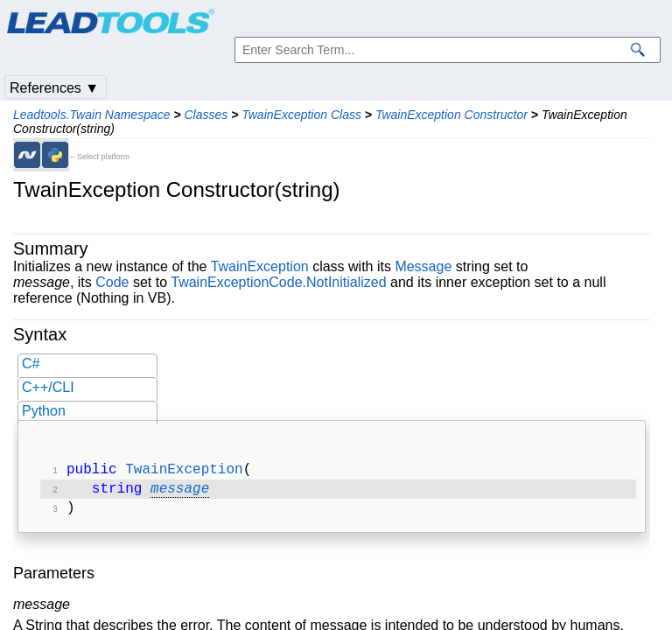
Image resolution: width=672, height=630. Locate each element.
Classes (206, 115)
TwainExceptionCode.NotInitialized (278, 282)
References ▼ (54, 88)
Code (112, 282)
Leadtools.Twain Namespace (92, 115)
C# (31, 364)
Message (423, 266)
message (180, 493)
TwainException (260, 266)
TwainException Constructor (451, 115)
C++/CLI (48, 387)
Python (44, 411)
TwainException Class (301, 115)
